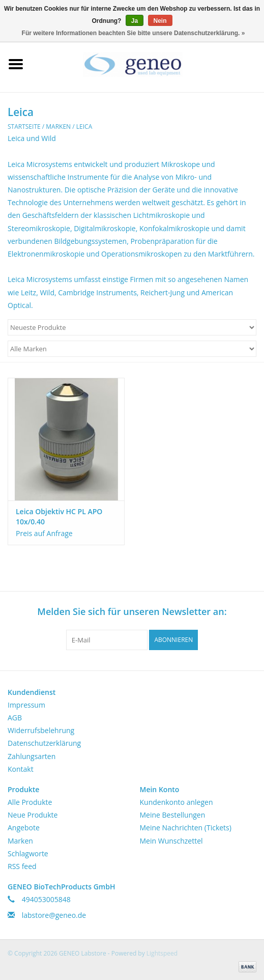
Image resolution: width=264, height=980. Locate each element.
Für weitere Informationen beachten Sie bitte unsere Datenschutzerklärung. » (134, 33)
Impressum (26, 705)
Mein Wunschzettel (171, 841)
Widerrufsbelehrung (41, 730)
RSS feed (22, 866)
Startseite (24, 127)
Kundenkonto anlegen (177, 802)
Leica (84, 127)
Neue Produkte (33, 815)
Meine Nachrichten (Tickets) (186, 828)
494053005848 (46, 899)
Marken (58, 127)
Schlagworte (28, 853)
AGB (15, 718)
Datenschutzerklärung (44, 743)
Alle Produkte (30, 802)
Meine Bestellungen (173, 815)
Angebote (24, 828)
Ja (135, 21)
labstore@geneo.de (54, 915)
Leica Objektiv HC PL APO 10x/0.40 (59, 516)
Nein (160, 21)
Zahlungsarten (32, 756)
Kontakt (21, 769)
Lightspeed (162, 953)
